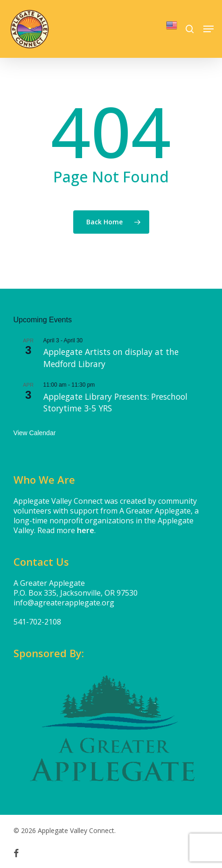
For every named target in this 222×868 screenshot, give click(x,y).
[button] (208, 29)
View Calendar (35, 433)
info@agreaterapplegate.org (64, 603)
